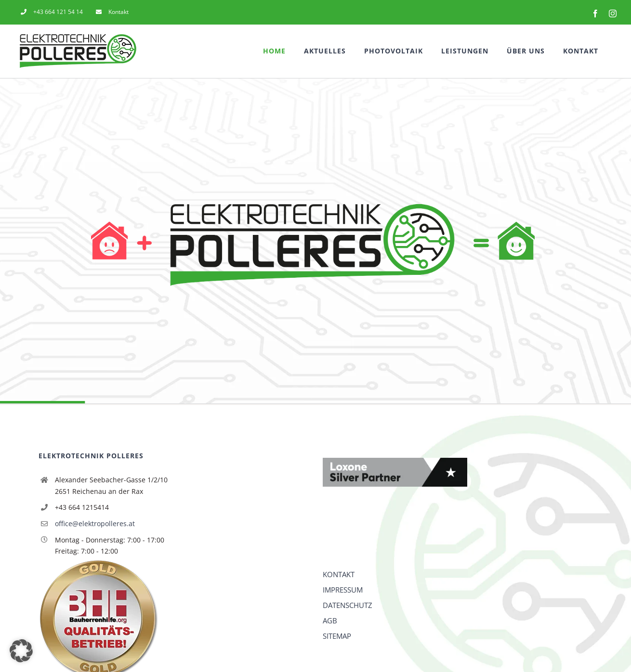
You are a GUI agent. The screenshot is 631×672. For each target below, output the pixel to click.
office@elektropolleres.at (95, 523)
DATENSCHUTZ (348, 605)
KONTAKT (339, 574)
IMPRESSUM (343, 590)
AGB (330, 620)
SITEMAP (337, 636)
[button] (21, 651)
